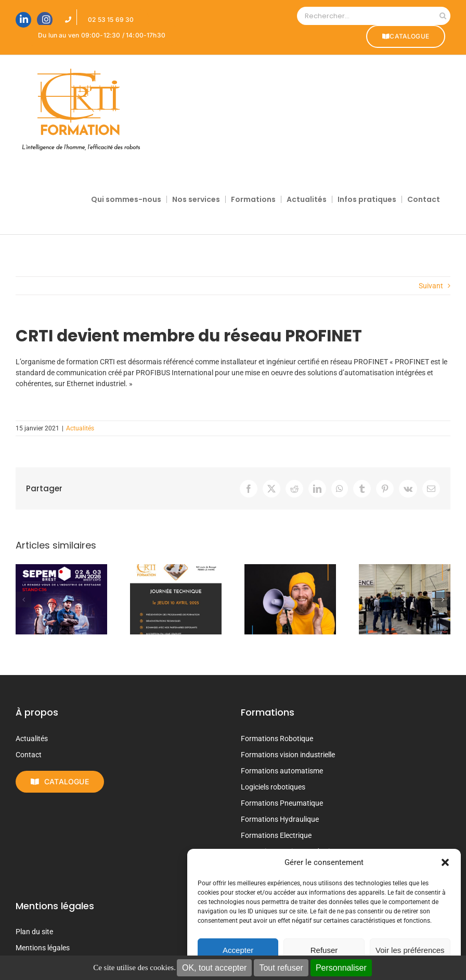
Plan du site (34, 932)
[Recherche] (443, 16)
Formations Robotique (277, 739)
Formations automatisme (282, 771)
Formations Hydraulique (280, 819)
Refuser (324, 950)
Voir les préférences (410, 950)
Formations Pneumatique (282, 803)
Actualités (80, 428)
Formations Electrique (276, 835)
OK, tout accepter (215, 968)
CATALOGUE (406, 36)
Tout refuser (281, 968)
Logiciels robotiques (273, 787)
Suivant (431, 286)
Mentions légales (43, 948)
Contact (29, 755)
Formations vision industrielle (288, 755)
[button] (445, 862)
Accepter (238, 950)
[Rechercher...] (366, 16)
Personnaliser (341, 968)
